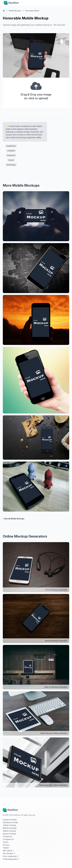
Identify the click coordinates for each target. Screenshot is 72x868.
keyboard (11, 155)
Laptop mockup (10, 820)
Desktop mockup (10, 822)
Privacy (6, 845)
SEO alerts (8, 851)
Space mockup (9, 834)
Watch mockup (9, 831)
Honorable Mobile (32, 11)
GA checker (9, 853)
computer (11, 151)
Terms (6, 842)
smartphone (11, 146)
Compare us (8, 839)
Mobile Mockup (15, 11)
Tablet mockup (9, 825)
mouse (11, 160)
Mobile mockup (10, 828)
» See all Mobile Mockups (14, 519)
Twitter (6, 848)
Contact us (7, 836)
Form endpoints (11, 856)
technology (11, 165)
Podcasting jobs (11, 859)
